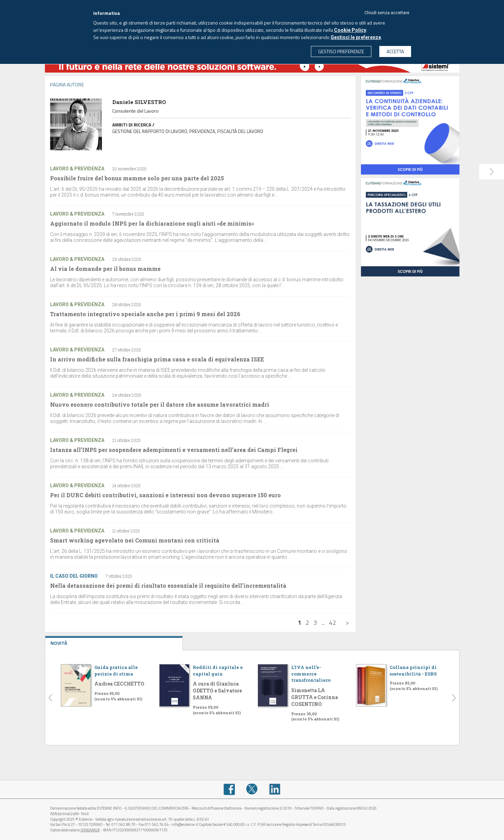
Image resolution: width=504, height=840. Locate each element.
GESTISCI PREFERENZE (341, 51)
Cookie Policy (350, 30)
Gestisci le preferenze (356, 37)
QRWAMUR (90, 830)
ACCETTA (395, 51)
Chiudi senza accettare (387, 13)
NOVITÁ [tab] (114, 641)
